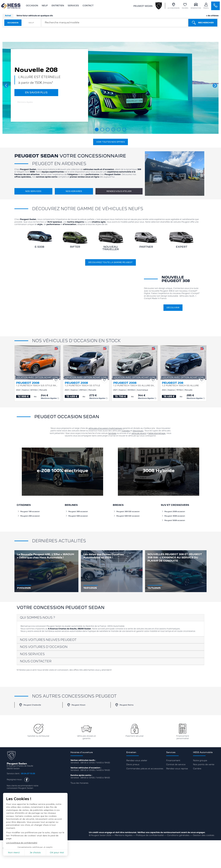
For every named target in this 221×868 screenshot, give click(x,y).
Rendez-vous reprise (177, 769)
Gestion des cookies (204, 835)
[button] (6, 86)
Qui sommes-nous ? (37, 618)
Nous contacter (36, 661)
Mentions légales (24, 102)
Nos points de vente (204, 764)
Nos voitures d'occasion (44, 647)
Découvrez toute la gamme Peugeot (110, 262)
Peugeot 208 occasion (29, 516)
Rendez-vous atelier (119, 191)
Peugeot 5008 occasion (173, 520)
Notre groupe (200, 760)
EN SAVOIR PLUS (36, 93)
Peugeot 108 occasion (29, 511)
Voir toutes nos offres (110, 142)
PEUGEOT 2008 (28, 383)
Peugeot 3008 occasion (173, 516)
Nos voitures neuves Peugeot (48, 640)
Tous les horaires (79, 783)
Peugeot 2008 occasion (173, 511)
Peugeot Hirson (76, 705)
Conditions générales (178, 835)
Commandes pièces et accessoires (145, 769)
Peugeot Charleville (30, 705)
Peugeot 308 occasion (77, 511)
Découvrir (173, 308)
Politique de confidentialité (150, 835)
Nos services (33, 191)
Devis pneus (133, 764)
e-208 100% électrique (62, 471)
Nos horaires (74, 191)
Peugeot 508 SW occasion (127, 516)
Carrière (197, 769)
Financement (173, 760)
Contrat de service (176, 764)
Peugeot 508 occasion (77, 516)
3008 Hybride (159, 471)
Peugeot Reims (124, 705)
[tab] (111, 618)
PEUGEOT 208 (173, 383)
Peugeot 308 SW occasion (127, 511)
